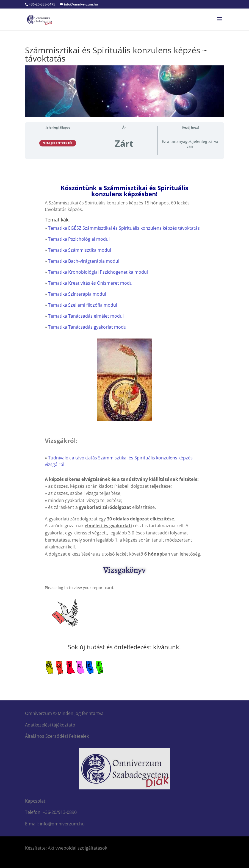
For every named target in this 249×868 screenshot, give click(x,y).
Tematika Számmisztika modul (80, 250)
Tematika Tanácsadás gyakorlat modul (88, 327)
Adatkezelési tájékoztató (50, 725)
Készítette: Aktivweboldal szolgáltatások (66, 848)
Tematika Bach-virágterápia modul (84, 261)
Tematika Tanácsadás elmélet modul (86, 316)
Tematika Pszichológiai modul (79, 239)
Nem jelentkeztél (58, 143)
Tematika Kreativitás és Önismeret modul (91, 283)
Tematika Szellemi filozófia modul (83, 305)
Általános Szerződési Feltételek (57, 736)
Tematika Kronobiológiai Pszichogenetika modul (98, 272)
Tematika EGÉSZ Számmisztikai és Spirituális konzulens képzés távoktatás (124, 228)
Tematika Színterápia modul (77, 294)
